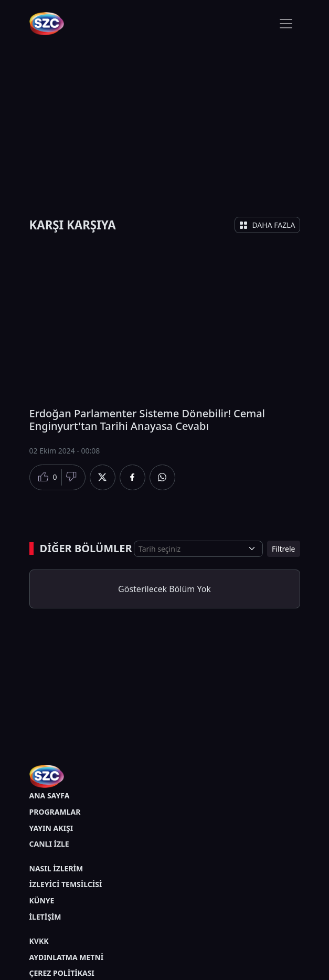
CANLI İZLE (49, 844)
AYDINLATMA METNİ (67, 957)
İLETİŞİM (45, 917)
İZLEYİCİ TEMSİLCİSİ (66, 884)
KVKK (39, 941)
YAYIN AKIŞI (51, 828)
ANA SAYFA (50, 795)
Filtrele (283, 549)
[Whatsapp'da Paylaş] (162, 477)
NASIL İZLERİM (56, 868)
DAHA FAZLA (267, 225)
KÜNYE (42, 900)
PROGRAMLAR (55, 812)
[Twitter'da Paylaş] (103, 477)
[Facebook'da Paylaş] (132, 477)
